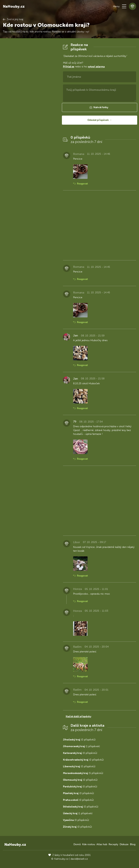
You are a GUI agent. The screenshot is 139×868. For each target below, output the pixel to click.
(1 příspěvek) (81, 746)
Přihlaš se (69, 67)
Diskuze (124, 844)
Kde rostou (89, 844)
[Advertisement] (30, 97)
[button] (124, 6)
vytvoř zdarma (96, 67)
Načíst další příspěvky (78, 716)
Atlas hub (102, 844)
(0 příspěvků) (79, 740)
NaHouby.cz (14, 6)
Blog (133, 844)
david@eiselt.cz (79, 859)
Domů (77, 844)
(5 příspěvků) (83, 773)
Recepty (113, 844)
